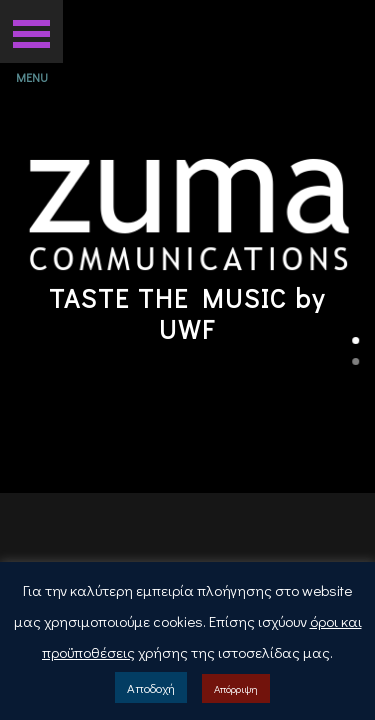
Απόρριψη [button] (236, 688)
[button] (31, 31)
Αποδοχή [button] (151, 687)
